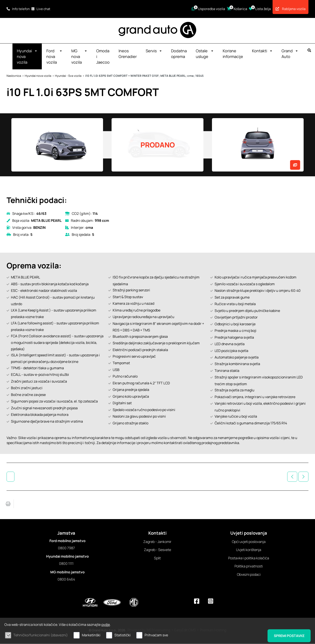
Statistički (122, 635)
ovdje (106, 625)
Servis (154, 51)
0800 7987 (66, 549)
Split (157, 559)
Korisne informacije (233, 54)
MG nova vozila (79, 57)
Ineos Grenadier (128, 54)
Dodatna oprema (179, 54)
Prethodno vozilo (292, 477)
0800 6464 (66, 580)
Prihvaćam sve (156, 635)
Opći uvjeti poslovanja (249, 542)
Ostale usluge (205, 54)
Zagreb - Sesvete (157, 550)
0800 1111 (66, 564)
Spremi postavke (288, 635)
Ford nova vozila (54, 57)
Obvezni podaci (249, 575)
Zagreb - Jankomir (157, 542)
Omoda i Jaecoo (103, 57)
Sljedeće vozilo (303, 477)
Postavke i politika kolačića (249, 559)
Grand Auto (290, 54)
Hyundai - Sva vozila (68, 76)
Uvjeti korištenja (249, 550)
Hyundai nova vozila (27, 57)
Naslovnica (14, 76)
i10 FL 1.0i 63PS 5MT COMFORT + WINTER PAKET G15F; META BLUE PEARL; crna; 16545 (144, 76)
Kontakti (262, 51)
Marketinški (91, 635)
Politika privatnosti (249, 567)
